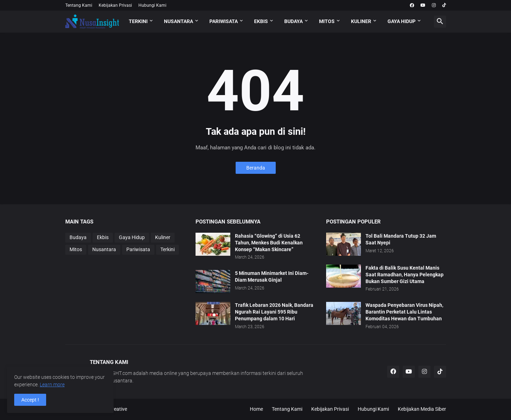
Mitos (76, 249)
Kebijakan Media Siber (422, 409)
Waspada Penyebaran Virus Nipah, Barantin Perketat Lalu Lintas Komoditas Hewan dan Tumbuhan (404, 312)
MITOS (327, 21)
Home (256, 409)
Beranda (256, 168)
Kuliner (163, 237)
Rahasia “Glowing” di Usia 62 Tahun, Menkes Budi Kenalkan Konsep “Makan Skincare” (269, 243)
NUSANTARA (178, 21)
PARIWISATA (224, 21)
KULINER (361, 21)
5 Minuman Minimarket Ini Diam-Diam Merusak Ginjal (272, 277)
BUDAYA (293, 21)
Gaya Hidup (132, 237)
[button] (440, 22)
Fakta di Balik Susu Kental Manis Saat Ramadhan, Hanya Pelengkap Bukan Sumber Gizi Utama (405, 275)
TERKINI (138, 21)
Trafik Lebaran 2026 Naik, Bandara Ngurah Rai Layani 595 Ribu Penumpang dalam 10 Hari (274, 312)
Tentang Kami (79, 5)
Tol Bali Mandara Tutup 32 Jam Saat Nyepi (401, 239)
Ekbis (103, 237)
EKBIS (261, 21)
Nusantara (104, 249)
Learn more (52, 385)
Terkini (167, 249)
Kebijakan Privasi (115, 5)
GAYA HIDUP (402, 21)
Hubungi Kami (152, 5)
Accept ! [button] (30, 400)
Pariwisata (138, 249)
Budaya (78, 237)
